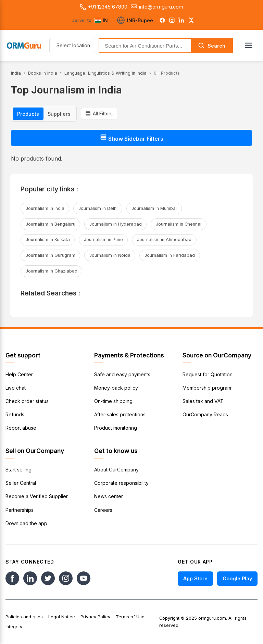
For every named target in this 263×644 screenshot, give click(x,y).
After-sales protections (120, 414)
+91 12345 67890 (104, 7)
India (16, 73)
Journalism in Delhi (98, 208)
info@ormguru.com (157, 7)
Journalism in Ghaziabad (52, 271)
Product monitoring (116, 428)
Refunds (15, 414)
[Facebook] (162, 20)
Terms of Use (130, 617)
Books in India (43, 73)
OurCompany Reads (205, 414)
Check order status (27, 401)
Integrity (14, 627)
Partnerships (20, 510)
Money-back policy (116, 388)
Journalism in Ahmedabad (164, 239)
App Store (195, 578)
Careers (103, 510)
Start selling (18, 470)
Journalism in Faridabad (170, 255)
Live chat (16, 388)
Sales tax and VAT (203, 401)
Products (28, 114)
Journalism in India (45, 208)
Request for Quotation (208, 374)
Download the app (26, 523)
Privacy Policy (95, 617)
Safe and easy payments (122, 374)
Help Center (19, 374)
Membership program (207, 388)
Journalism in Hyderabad (116, 224)
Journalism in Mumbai (154, 208)
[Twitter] (191, 20)
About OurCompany (116, 470)
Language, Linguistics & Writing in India (105, 73)
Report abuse (21, 428)
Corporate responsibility (121, 483)
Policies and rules (24, 617)
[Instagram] (172, 20)
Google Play (237, 578)
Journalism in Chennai (179, 224)
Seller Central (21, 483)
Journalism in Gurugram (51, 255)
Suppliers (59, 114)
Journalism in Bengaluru (51, 224)
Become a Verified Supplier (37, 496)
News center (109, 496)
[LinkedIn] (181, 20)
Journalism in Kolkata (48, 239)
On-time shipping (113, 401)
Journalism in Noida (110, 255)
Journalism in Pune (103, 239)
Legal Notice (62, 617)
